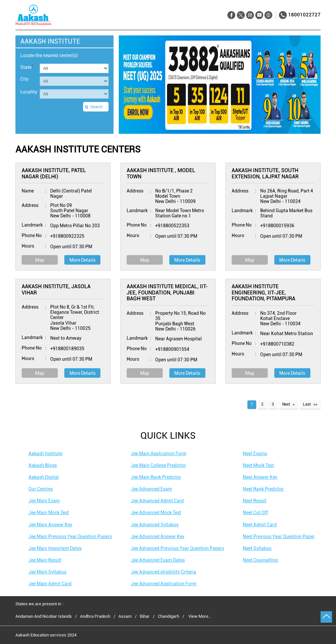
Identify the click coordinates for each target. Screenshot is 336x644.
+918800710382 (277, 344)
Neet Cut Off (255, 513)
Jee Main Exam (44, 501)
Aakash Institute (45, 453)
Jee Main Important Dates (55, 548)
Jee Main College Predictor (158, 465)
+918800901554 (172, 349)
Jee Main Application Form (159, 453)
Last (307, 404)
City (24, 79)
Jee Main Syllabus (47, 572)
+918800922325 (67, 236)
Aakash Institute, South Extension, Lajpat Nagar (265, 173)
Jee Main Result (45, 560)
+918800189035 (67, 349)
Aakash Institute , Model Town (161, 173)
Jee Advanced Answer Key (158, 536)
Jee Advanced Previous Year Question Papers (178, 548)
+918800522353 (172, 226)
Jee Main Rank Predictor (156, 477)
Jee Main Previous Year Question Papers (70, 536)
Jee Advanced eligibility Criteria (164, 572)
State (27, 67)
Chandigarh (168, 616)
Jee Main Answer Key (50, 525)
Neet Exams (255, 453)
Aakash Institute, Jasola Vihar (56, 289)
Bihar (145, 616)
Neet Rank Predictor (263, 489)
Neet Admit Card (260, 525)
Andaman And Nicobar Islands (44, 616)
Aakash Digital (44, 477)
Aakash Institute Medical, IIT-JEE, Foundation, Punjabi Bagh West (167, 292)
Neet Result (255, 501)
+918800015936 (277, 226)
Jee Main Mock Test (49, 513)
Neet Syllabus (257, 548)
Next (286, 404)
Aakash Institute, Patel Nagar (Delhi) (54, 173)
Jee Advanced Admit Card (157, 501)
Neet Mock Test (258, 465)
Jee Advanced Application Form (164, 584)
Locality (29, 92)
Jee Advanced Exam (151, 489)
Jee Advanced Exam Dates (158, 560)
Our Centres (41, 489)
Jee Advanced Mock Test (156, 513)
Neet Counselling (260, 560)
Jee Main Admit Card (50, 584)
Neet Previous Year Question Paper (279, 536)
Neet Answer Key (260, 477)
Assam (125, 616)
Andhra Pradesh (95, 616)
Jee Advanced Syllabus (155, 525)
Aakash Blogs (43, 465)
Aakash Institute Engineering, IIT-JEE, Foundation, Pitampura (263, 292)
